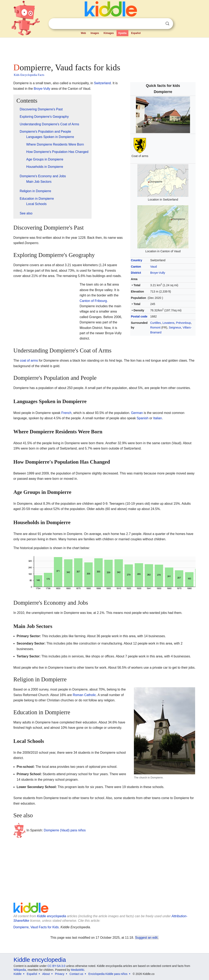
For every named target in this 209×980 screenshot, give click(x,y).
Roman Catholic (84, 695)
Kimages (109, 33)
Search (167, 24)
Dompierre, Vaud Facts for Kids (36, 927)
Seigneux (175, 327)
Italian (158, 418)
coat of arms (29, 360)
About (46, 974)
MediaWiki (78, 970)
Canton (136, 267)
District (136, 273)
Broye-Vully (158, 273)
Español (136, 33)
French (66, 413)
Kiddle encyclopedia (51, 916)
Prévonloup (183, 323)
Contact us (76, 974)
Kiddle (18, 974)
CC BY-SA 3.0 (56, 966)
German (137, 413)
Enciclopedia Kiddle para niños (108, 974)
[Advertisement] (104, 49)
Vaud (154, 267)
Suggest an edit (146, 938)
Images (95, 33)
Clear (159, 24)
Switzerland (102, 83)
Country (136, 260)
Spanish (143, 418)
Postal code (139, 316)
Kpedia (122, 33)
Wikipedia (20, 970)
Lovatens (168, 323)
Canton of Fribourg (93, 301)
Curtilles (156, 323)
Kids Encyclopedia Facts (29, 75)
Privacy (60, 974)
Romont (155, 327)
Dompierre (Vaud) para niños (65, 830)
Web (83, 33)
